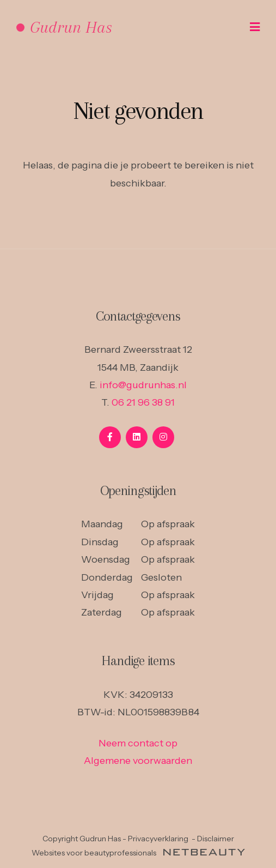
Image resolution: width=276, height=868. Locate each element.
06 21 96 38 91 (143, 402)
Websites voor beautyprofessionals (138, 853)
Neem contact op (138, 743)
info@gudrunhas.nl (143, 385)
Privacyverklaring (158, 839)
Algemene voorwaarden (138, 761)
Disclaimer (216, 839)
